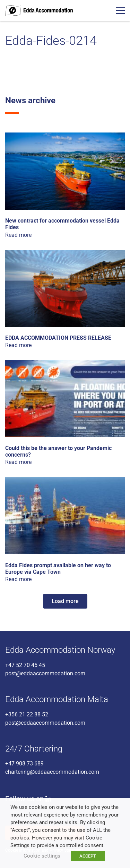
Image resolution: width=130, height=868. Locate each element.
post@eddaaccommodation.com (45, 673)
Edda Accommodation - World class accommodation (39, 10)
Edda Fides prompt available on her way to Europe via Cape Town (58, 569)
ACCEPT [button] (88, 856)
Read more (18, 235)
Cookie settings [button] (42, 856)
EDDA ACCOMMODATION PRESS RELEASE (58, 338)
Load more (65, 601)
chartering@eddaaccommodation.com (52, 772)
